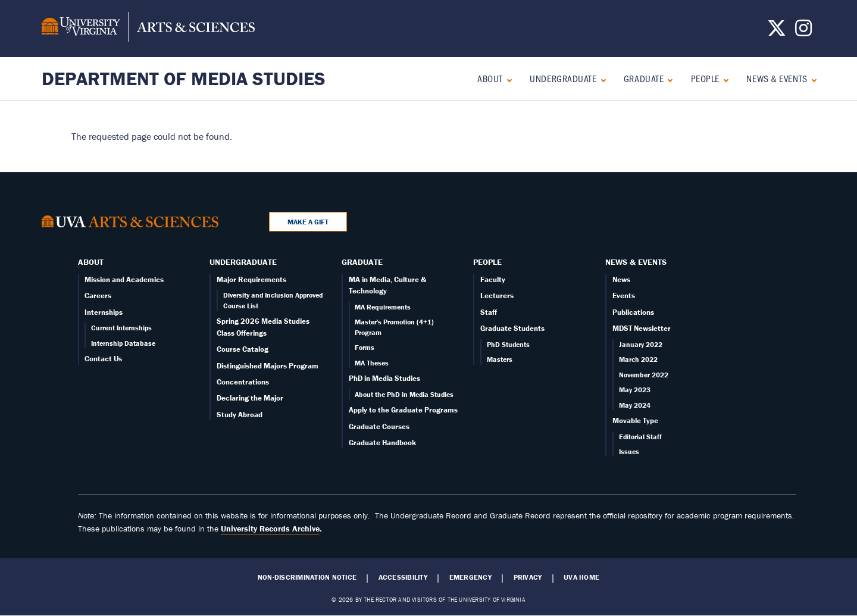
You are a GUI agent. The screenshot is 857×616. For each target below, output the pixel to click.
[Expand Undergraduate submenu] (601, 79)
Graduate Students (512, 328)
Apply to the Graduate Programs (403, 410)
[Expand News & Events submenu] (811, 79)
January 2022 (641, 344)
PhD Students (508, 344)
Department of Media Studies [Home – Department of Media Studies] (184, 78)
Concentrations (243, 382)
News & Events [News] (777, 78)
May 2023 (635, 390)
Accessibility (403, 577)
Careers (98, 296)
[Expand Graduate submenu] (667, 79)
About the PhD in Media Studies (404, 394)
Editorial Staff (640, 437)
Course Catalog (243, 349)
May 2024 (635, 405)
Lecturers (497, 296)
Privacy (528, 577)
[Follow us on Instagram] (803, 32)
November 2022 (644, 375)
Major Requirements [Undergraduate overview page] (251, 279)
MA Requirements (383, 307)
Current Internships (121, 328)
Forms (365, 347)
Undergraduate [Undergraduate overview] (563, 78)
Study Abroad (240, 415)
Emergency (470, 577)
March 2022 (638, 359)
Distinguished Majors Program (268, 366)
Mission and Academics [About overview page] (124, 279)
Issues (629, 451)
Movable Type (635, 420)
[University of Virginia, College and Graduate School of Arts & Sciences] (148, 29)
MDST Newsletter (642, 328)
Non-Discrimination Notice (307, 577)
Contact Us (103, 359)
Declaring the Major (250, 398)
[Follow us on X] (777, 32)
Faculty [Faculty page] (493, 279)
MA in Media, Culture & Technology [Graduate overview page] (387, 285)
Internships (104, 312)
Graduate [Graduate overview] (644, 78)
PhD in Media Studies (384, 378)
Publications (633, 312)
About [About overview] (490, 78)
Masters (500, 359)
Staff (489, 312)
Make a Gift (308, 222)
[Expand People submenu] (723, 79)
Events (624, 296)
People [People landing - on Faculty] (705, 78)
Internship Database (123, 343)
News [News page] (621, 279)
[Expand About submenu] (507, 79)
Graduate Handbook (382, 443)
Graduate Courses (379, 426)
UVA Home (581, 577)
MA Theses (372, 363)
